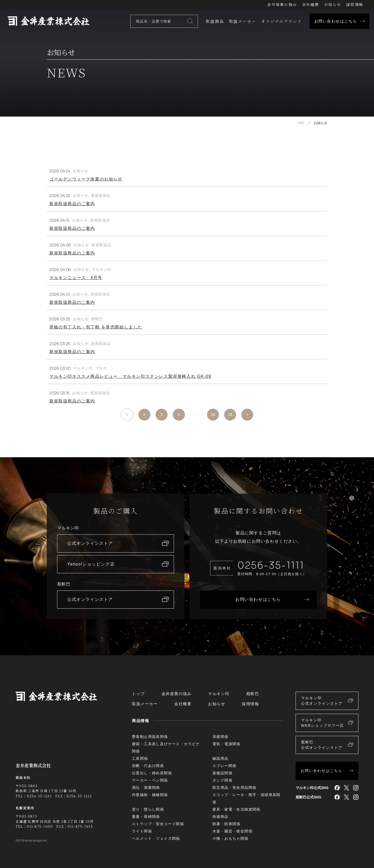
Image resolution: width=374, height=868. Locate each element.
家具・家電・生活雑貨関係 (236, 809)
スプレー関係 (224, 766)
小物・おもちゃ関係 (231, 838)
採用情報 (355, 4)
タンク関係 (222, 780)
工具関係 (140, 758)
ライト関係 (142, 831)
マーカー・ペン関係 (150, 780)
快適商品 (221, 817)
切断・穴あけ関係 (148, 766)
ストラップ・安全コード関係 (158, 824)
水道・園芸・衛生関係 (232, 831)
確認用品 (221, 758)
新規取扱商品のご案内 (72, 204)
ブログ (101, 368)
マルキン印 (102, 270)
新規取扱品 (101, 196)
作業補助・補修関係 (150, 795)
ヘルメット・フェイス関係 (156, 838)
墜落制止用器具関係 (150, 737)
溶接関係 (221, 737)
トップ (138, 694)
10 (213, 415)
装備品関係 (222, 773)
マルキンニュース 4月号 (76, 278)
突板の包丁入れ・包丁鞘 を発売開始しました (96, 327)
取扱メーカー (243, 21)
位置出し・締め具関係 (152, 773)
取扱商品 (215, 21)
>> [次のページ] (249, 415)
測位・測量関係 (146, 788)
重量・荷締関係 (146, 817)
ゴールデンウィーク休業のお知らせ (86, 179)
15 (231, 415)
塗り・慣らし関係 (148, 809)
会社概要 (310, 4)
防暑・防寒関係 (226, 824)
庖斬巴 (97, 319)
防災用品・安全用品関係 (234, 788)
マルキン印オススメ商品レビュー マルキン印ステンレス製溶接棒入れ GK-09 (130, 376)
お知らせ (333, 4)
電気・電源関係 (226, 744)
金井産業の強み (282, 4)
